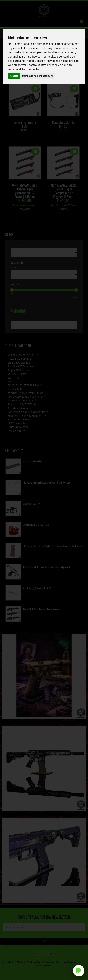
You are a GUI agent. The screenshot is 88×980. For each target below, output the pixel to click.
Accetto (14, 76)
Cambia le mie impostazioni (37, 76)
